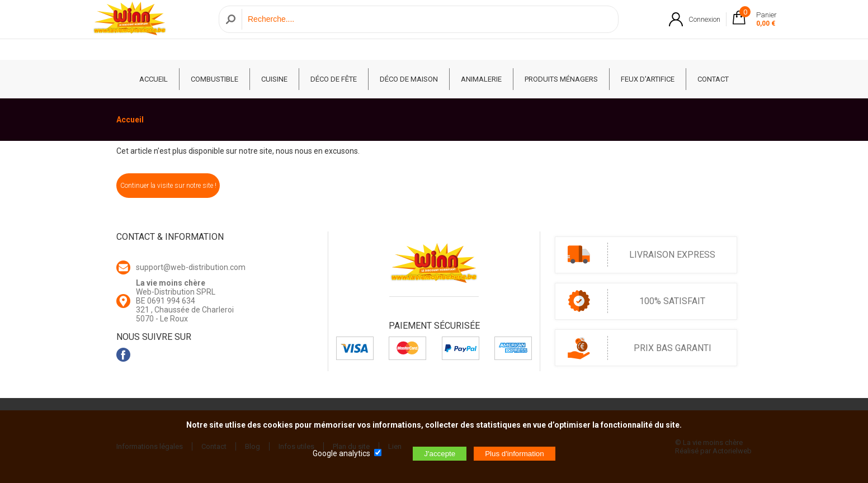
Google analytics (341, 453)
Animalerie (481, 79)
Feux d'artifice (648, 79)
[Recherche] (427, 30)
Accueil (130, 120)
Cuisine (274, 79)
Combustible (214, 79)
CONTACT (713, 79)
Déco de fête (334, 79)
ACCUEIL (154, 79)
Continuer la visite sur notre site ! (168, 186)
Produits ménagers (561, 79)
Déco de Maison (409, 79)
